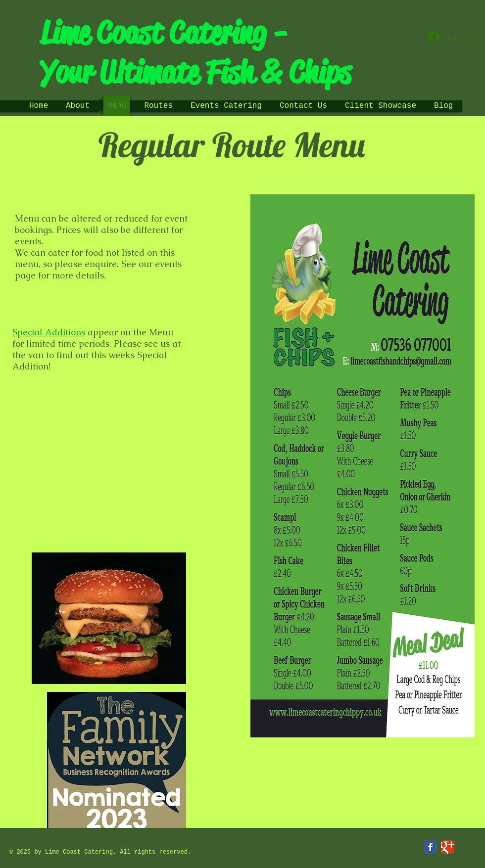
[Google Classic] (448, 847)
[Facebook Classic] (430, 847)
